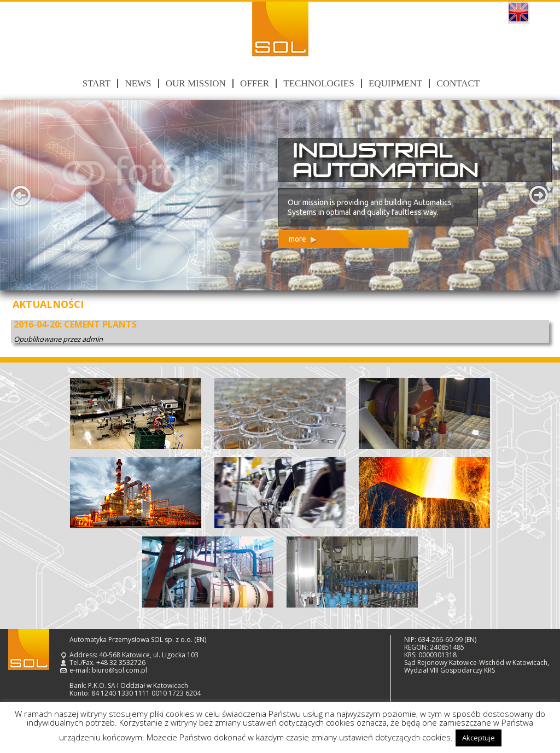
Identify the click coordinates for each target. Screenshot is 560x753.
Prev (21, 195)
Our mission (196, 83)
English (519, 13)
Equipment (395, 83)
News (138, 83)
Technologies (319, 83)
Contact (458, 83)
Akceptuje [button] (479, 738)
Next (539, 195)
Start (97, 83)
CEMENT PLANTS (100, 324)
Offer (255, 83)
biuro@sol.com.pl (119, 670)
